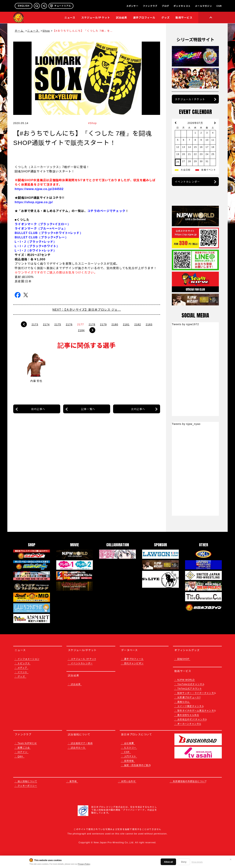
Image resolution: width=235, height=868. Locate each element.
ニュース (70, 18)
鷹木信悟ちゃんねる (188, 715)
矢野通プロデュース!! (189, 697)
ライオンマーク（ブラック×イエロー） (43, 224)
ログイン (22, 752)
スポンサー (132, 6)
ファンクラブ (150, 6)
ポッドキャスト (182, 6)
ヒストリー (130, 747)
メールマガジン (204, 6)
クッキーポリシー (27, 785)
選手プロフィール (144, 18)
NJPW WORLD (186, 680)
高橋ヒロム (183, 702)
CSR (219, 6)
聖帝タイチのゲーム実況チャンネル (197, 710)
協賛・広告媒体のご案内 (138, 765)
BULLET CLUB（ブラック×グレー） (41, 237)
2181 (126, 324)
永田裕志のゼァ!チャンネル (192, 719)
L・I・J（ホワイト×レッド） (36, 250)
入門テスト (130, 756)
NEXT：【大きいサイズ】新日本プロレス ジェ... (87, 309)
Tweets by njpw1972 (185, 324)
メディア (22, 667)
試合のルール (78, 747)
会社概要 (129, 743)
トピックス (24, 663)
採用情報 (129, 761)
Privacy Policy (84, 864)
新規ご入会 (24, 747)
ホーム (20, 31)
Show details (197, 862)
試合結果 (122, 18)
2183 (149, 324)
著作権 (73, 781)
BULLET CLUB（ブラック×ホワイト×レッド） (49, 233)
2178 (92, 324)
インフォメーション (29, 659)
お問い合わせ (129, 781)
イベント (22, 672)
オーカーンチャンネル (189, 724)
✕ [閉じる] (231, 859)
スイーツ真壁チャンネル (191, 706)
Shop (46, 31)
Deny (184, 862)
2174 (46, 324)
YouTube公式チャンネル (191, 684)
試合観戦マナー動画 (82, 743)
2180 (115, 324)
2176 (69, 324)
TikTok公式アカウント (190, 688)
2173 (35, 324)
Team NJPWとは (27, 743)
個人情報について (27, 781)
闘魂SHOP (183, 659)
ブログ (165, 6)
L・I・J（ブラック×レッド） (36, 241)
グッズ (21, 676)
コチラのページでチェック (106, 211)
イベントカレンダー (187, 182)
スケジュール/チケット (96, 18)
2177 (81, 324)
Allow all (168, 862)
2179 (103, 324)
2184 (81, 330)
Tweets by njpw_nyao (186, 424)
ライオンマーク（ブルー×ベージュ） (41, 228)
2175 (58, 324)
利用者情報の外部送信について (190, 781)
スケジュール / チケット (190, 99)
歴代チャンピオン (134, 663)
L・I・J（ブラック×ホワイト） (37, 246)
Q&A (20, 756)
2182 (138, 324)
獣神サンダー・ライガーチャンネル (197, 693)
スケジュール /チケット (84, 659)
